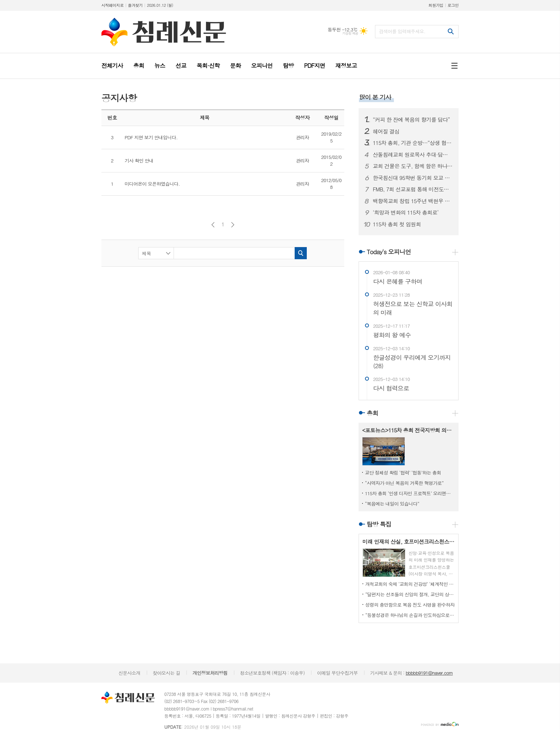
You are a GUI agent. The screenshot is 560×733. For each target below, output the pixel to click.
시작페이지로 (112, 5)
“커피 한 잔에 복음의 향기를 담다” (411, 120)
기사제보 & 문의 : (411, 673)
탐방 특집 (379, 524)
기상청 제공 (350, 33)
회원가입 (436, 5)
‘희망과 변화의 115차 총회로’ (406, 212)
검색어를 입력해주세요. (402, 31)
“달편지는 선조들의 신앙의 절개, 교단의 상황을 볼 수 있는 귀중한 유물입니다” (410, 594)
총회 (372, 413)
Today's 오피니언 (389, 252)
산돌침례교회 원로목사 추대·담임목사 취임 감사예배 (413, 155)
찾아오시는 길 (166, 673)
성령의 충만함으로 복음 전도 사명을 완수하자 (410, 605)
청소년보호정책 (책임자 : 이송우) (272, 673)
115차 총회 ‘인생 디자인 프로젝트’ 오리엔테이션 (410, 493)
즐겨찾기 (135, 5)
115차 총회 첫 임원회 (397, 224)
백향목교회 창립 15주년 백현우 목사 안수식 (413, 201)
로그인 (453, 5)
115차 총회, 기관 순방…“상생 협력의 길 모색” (413, 143)
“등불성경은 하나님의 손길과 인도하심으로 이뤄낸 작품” (410, 615)
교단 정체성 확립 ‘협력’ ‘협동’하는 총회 (403, 473)
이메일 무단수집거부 (337, 673)
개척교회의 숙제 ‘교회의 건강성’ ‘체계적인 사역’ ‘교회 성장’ (410, 584)
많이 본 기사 (375, 97)
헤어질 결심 (386, 131)
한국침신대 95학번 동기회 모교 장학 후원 (413, 178)
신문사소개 (129, 673)
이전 (213, 225)
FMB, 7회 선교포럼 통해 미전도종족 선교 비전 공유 (413, 189)
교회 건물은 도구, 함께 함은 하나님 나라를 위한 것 (413, 166)
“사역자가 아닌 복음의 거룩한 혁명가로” (404, 483)
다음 (233, 225)
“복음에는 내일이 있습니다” (392, 504)
